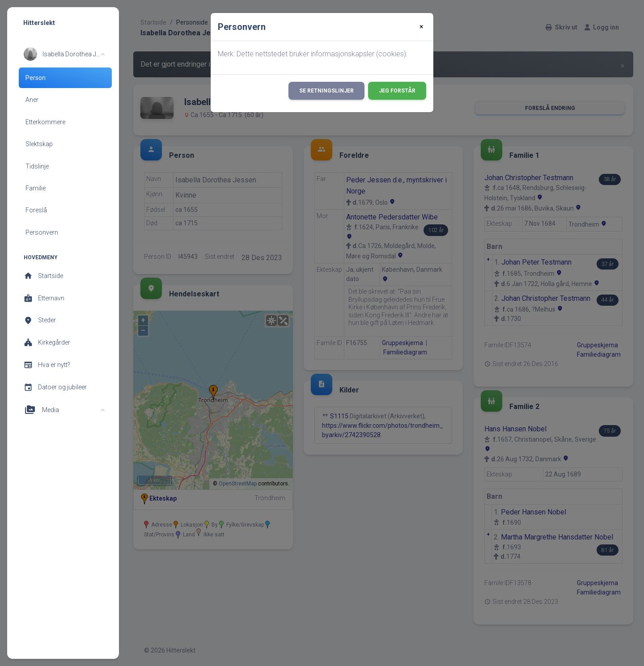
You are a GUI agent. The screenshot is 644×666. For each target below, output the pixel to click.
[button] (64, 54)
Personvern (42, 232)
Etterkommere (45, 122)
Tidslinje (37, 166)
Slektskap (39, 144)
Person (36, 78)
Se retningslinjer (326, 91)
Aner (32, 100)
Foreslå (36, 210)
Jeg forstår (397, 91)
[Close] (422, 27)
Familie (36, 188)
